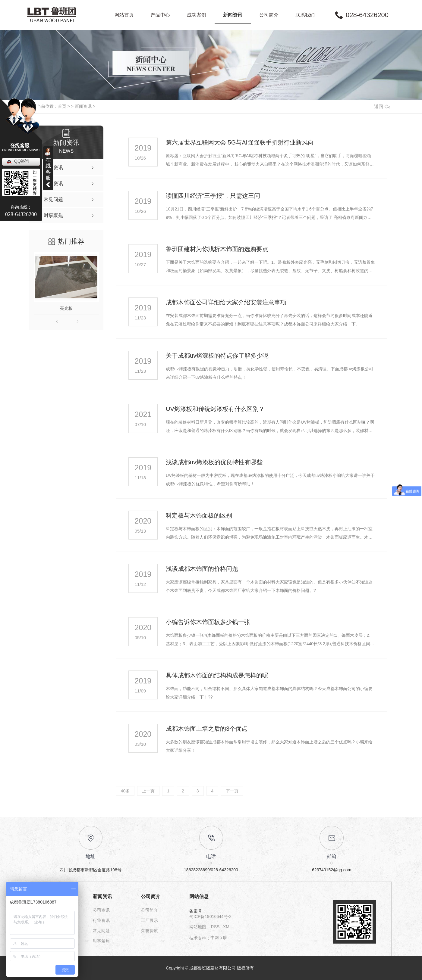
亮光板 (66, 308)
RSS (215, 927)
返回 (382, 106)
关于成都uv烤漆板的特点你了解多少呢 (217, 356)
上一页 (148, 791)
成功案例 (197, 15)
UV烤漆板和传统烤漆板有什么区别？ (215, 409)
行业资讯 (101, 920)
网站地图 (198, 927)
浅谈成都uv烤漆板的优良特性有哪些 (214, 462)
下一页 (232, 791)
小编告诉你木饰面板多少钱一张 (208, 622)
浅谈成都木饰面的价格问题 (202, 569)
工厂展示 (150, 920)
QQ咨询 (22, 161)
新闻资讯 (233, 15)
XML (227, 927)
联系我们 (305, 15)
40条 (125, 791)
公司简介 (269, 15)
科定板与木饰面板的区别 (199, 515)
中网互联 (219, 938)
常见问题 (101, 931)
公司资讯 (101, 910)
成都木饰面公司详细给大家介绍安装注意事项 (226, 302)
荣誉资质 (150, 931)
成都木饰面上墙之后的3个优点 (207, 729)
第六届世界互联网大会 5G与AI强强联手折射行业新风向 (240, 142)
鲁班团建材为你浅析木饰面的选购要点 (217, 249)
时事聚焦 (101, 941)
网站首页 (124, 15)
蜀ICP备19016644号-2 (210, 916)
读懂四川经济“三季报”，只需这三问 (213, 196)
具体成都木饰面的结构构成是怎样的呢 (217, 675)
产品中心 (160, 15)
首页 (62, 106)
